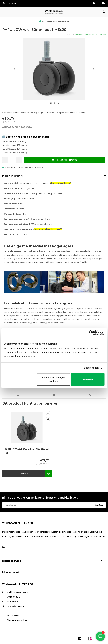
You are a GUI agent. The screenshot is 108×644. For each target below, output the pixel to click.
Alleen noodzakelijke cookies (53, 379)
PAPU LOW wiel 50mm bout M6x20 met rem (27, 451)
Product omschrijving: (13, 176)
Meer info (24, 474)
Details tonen (91, 368)
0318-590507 (10, 3)
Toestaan (88, 379)
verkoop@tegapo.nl (15, 606)
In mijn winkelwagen (64, 160)
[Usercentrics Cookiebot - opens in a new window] (91, 333)
